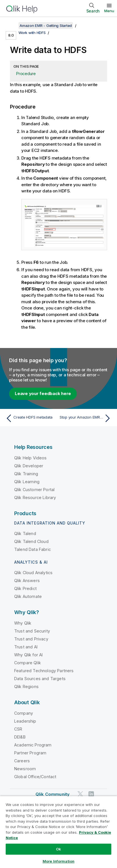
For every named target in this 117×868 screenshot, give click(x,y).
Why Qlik (23, 623)
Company (24, 713)
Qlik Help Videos (31, 458)
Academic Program (33, 745)
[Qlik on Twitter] (80, 794)
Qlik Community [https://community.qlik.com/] (53, 794)
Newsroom (25, 769)
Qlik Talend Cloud (31, 541)
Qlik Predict (25, 588)
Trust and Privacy (31, 639)
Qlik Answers (27, 581)
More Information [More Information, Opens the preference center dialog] (58, 861)
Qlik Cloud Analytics (33, 573)
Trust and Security (32, 631)
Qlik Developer (29, 466)
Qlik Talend (25, 533)
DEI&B (20, 737)
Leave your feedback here (43, 393)
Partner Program (30, 753)
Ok (58, 849)
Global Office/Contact (35, 777)
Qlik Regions (26, 686)
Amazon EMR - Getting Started (46, 26)
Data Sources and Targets (40, 679)
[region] (58, 832)
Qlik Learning (27, 482)
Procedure (26, 74)
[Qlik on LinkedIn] (91, 794)
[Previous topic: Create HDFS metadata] (31, 418)
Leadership (25, 721)
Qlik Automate (28, 596)
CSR (18, 729)
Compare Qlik (28, 663)
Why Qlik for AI (28, 655)
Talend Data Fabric (33, 549)
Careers (22, 761)
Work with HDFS (32, 33)
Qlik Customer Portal (34, 490)
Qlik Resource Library (35, 497)
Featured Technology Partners (44, 671)
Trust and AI (26, 647)
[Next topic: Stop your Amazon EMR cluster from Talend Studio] (86, 418)
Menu (109, 11)
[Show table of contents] (11, 26)
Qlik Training (26, 474)
